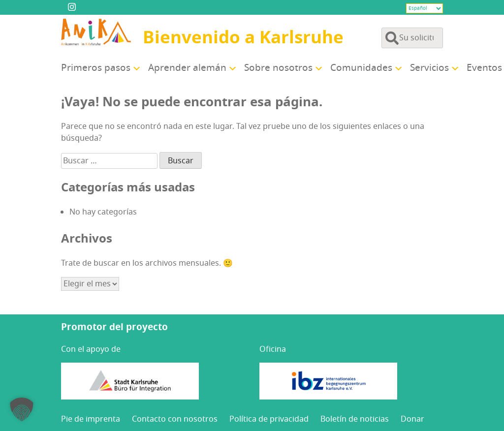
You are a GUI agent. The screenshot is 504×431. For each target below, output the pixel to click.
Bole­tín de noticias (355, 419)
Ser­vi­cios (429, 68)
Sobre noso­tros (278, 68)
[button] (22, 409)
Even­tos (484, 68)
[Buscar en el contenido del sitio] (412, 38)
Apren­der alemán (187, 68)
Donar (412, 419)
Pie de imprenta (91, 419)
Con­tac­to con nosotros (175, 419)
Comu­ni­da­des (361, 68)
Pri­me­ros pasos (96, 68)
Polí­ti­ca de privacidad (269, 419)
